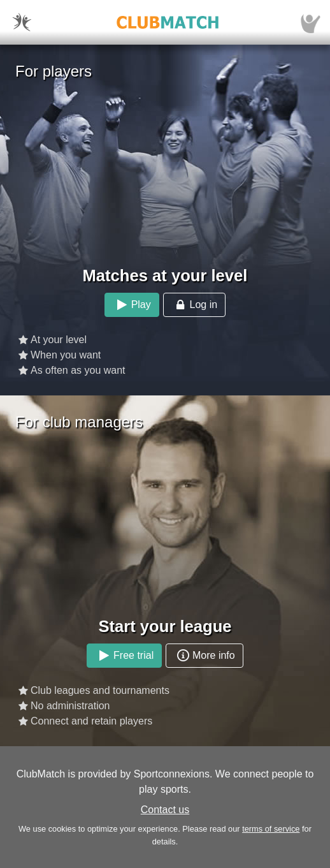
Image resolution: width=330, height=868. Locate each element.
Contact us (165, 810)
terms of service (271, 829)
